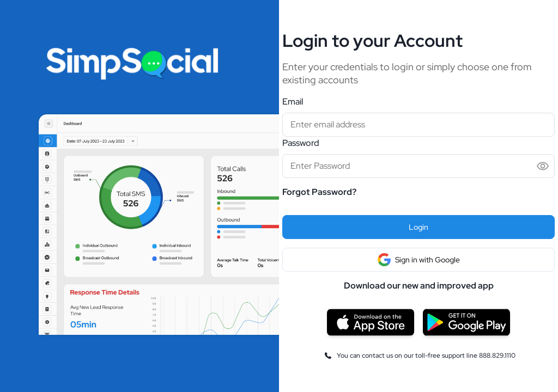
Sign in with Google (419, 260)
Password (301, 143)
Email (293, 102)
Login (418, 227)
